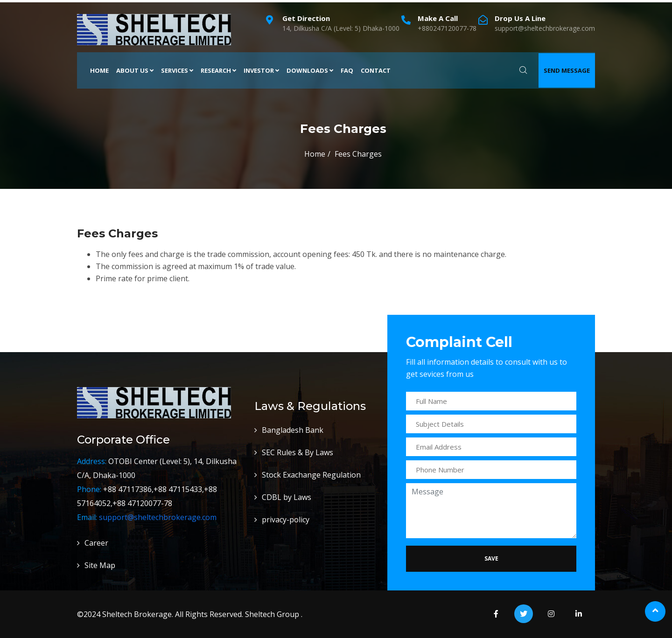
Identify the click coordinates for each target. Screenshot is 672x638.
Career (96, 543)
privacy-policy (286, 520)
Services (177, 70)
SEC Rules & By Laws (297, 452)
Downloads (310, 70)
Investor (261, 70)
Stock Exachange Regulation (311, 475)
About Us (135, 70)
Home (99, 70)
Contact (376, 70)
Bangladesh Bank (293, 430)
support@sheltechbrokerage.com (158, 517)
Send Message (567, 70)
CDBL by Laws (287, 497)
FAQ (347, 70)
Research (218, 70)
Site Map (100, 565)
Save (491, 558)
